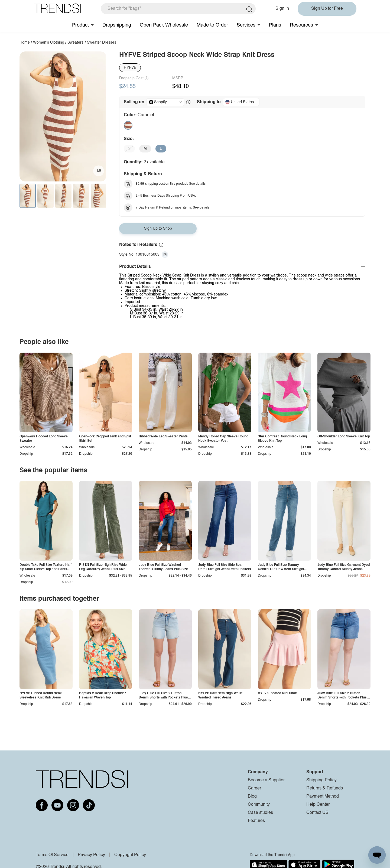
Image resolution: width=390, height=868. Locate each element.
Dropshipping (117, 25)
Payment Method (323, 797)
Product (80, 25)
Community (259, 805)
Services (246, 25)
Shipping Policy (321, 780)
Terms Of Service (52, 855)
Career (254, 788)
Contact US (317, 813)
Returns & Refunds (325, 788)
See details (197, 184)
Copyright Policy (130, 855)
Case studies (260, 813)
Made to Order (212, 25)
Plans (275, 25)
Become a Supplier (266, 780)
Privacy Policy (91, 855)
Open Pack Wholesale (164, 25)
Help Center (318, 805)
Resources (301, 25)
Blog (252, 797)
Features (256, 821)
